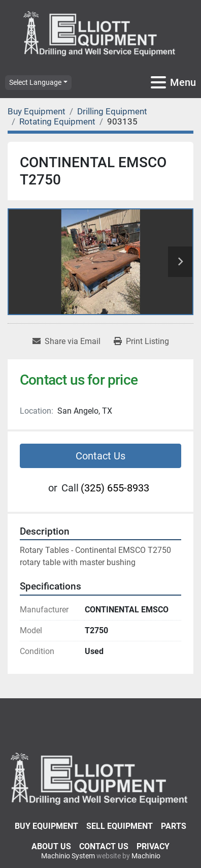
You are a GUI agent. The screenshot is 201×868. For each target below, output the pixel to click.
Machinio (146, 856)
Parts (174, 826)
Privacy (153, 846)
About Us (51, 846)
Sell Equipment (120, 826)
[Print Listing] (141, 342)
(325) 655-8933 (115, 488)
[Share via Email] (66, 342)
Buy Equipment (46, 826)
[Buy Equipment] (37, 111)
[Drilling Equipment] (112, 111)
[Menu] (158, 82)
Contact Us (100, 456)
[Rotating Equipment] (57, 121)
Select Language (35, 82)
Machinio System (68, 856)
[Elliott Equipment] (100, 778)
